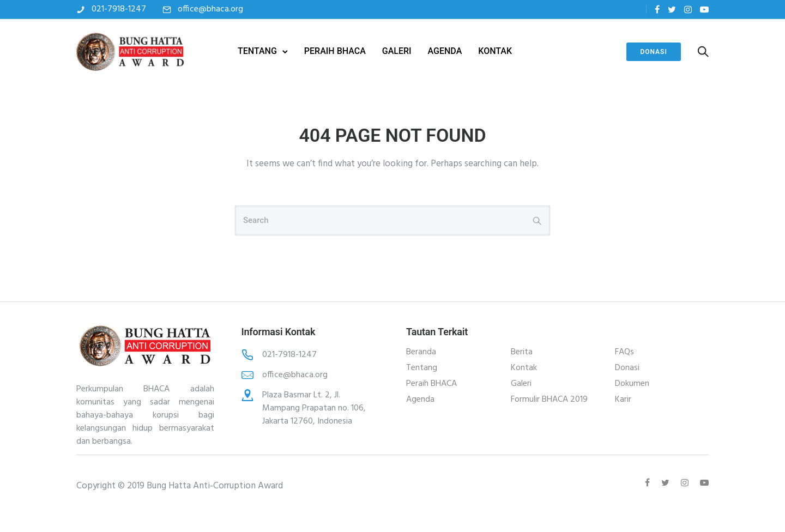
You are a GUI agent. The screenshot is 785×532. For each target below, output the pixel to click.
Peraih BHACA (431, 384)
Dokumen (632, 384)
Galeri (521, 384)
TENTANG (257, 51)
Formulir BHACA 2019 (549, 400)
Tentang (422, 368)
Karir (623, 400)
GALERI (397, 51)
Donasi (653, 52)
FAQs (624, 352)
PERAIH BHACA (335, 51)
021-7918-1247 (119, 9)
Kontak (524, 368)
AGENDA (445, 51)
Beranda (421, 352)
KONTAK (495, 51)
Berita (522, 352)
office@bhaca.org (210, 9)
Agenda (420, 400)
